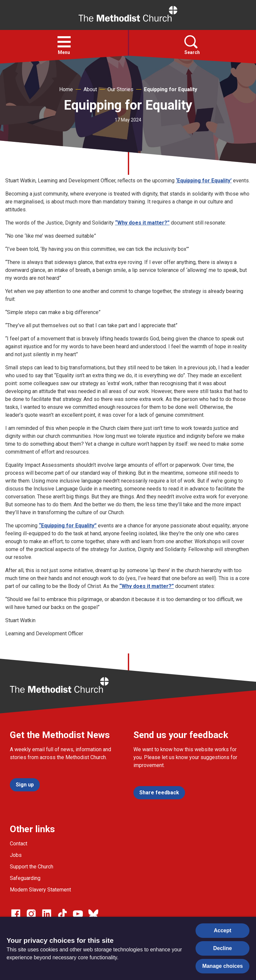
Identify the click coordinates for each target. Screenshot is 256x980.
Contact (19, 844)
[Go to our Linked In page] (47, 914)
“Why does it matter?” (142, 223)
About (90, 89)
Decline (223, 948)
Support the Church (32, 867)
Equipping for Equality (171, 89)
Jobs (16, 855)
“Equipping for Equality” (68, 526)
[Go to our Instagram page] (31, 914)
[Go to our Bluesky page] (93, 914)
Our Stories (120, 89)
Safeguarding (25, 878)
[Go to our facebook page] (16, 914)
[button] (64, 42)
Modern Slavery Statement (40, 890)
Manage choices (222, 966)
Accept (223, 930)
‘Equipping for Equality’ (204, 181)
